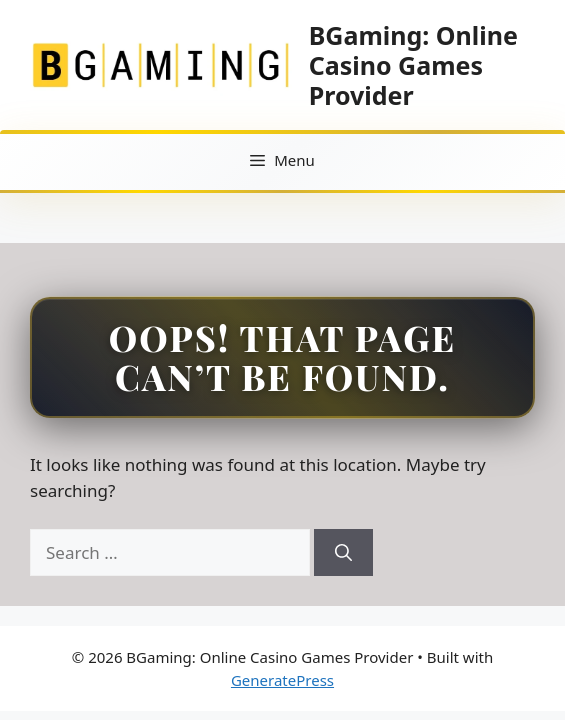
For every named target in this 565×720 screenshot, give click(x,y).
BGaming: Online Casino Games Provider (413, 65)
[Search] (343, 553)
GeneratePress (282, 680)
